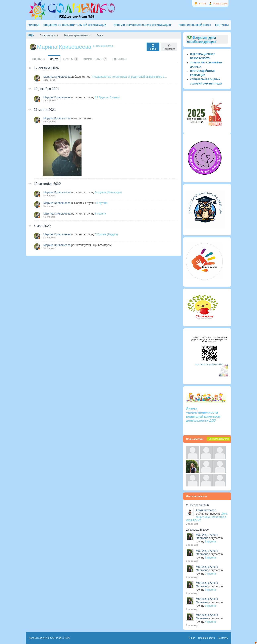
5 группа (210, 606)
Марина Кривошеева (57, 77)
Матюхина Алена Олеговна (207, 536)
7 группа (210, 574)
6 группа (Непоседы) (108, 192)
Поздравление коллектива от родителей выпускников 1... (130, 77)
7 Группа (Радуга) (106, 234)
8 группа (102, 203)
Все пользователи (219, 439)
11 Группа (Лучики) (107, 97)
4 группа (210, 622)
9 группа (210, 541)
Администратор (206, 510)
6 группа (210, 590)
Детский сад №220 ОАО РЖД (45, 638)
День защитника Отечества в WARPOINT (207, 517)
